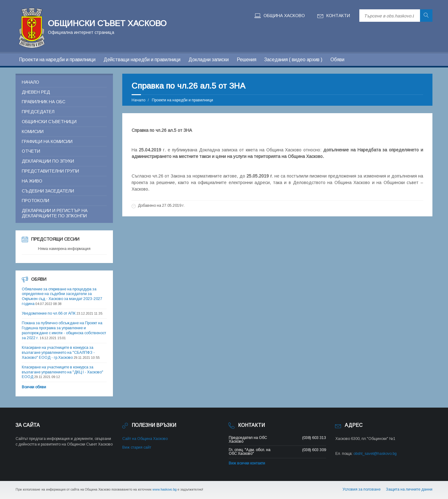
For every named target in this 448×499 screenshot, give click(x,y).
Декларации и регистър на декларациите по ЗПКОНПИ (55, 213)
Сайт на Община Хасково (145, 439)
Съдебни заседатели (48, 191)
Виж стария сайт (137, 447)
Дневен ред (36, 92)
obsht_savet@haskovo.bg (375, 454)
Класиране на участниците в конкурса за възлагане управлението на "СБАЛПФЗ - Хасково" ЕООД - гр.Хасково (58, 353)
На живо (32, 181)
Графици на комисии (47, 141)
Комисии (33, 132)
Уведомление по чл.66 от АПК (49, 313)
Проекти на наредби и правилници (57, 60)
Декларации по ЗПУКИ (48, 161)
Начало (138, 100)
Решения (247, 60)
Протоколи (35, 201)
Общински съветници (49, 122)
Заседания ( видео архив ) (293, 60)
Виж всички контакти (247, 463)
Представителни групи (50, 171)
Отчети (31, 151)
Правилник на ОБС (44, 102)
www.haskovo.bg (165, 489)
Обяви (337, 60)
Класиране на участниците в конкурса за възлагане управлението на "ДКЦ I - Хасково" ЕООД (63, 372)
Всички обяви (34, 387)
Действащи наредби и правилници (142, 60)
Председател (38, 112)
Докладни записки (209, 60)
